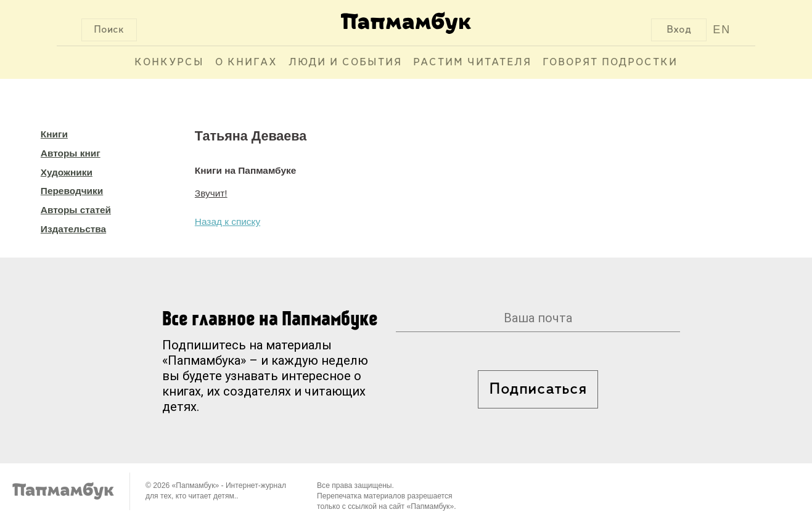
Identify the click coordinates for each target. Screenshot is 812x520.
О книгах (246, 63)
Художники (67, 172)
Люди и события (345, 63)
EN (722, 30)
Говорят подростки (610, 63)
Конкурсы (169, 63)
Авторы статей (76, 210)
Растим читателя (472, 63)
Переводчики (72, 191)
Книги (54, 134)
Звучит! (211, 193)
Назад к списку (228, 221)
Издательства (73, 229)
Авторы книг (71, 153)
